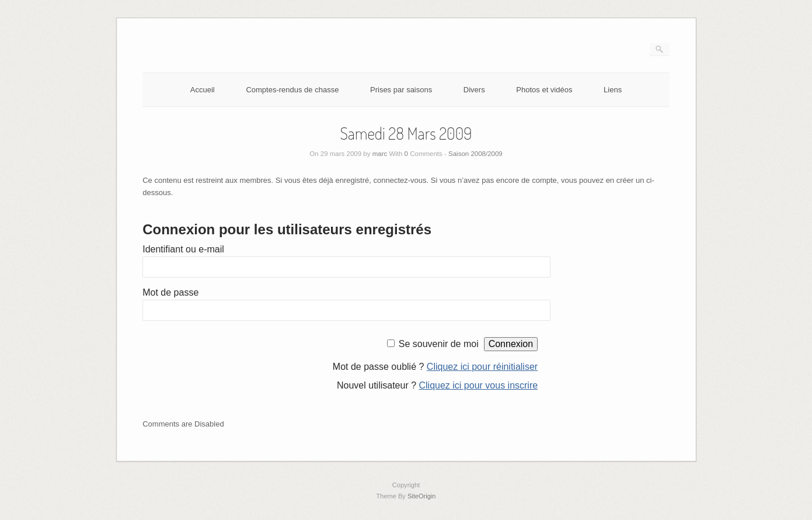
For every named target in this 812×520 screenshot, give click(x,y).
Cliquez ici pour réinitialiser (482, 367)
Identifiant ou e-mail (183, 249)
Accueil (203, 90)
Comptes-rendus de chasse (292, 90)
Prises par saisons (401, 90)
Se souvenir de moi (439, 344)
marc (380, 154)
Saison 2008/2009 (475, 154)
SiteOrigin (422, 496)
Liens (613, 90)
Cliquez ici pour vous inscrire (479, 385)
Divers (474, 90)
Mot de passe (170, 292)
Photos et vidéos (544, 90)
